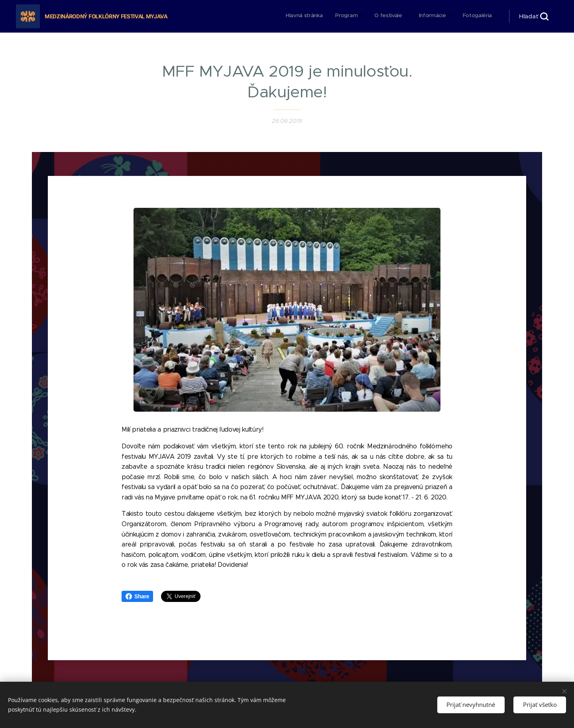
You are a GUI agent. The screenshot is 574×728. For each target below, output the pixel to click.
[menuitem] (431, 16)
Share (137, 596)
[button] (534, 16)
